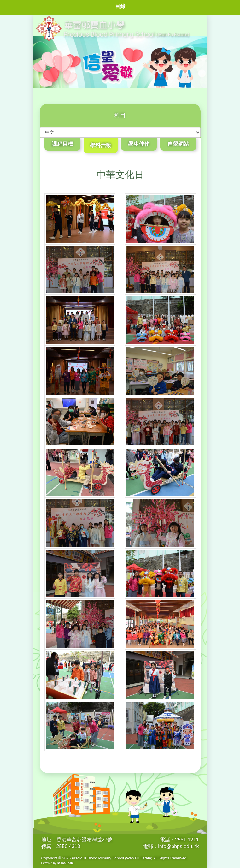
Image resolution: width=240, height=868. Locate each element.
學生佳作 (139, 144)
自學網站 (178, 144)
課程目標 (62, 144)
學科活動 (101, 145)
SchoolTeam (65, 863)
